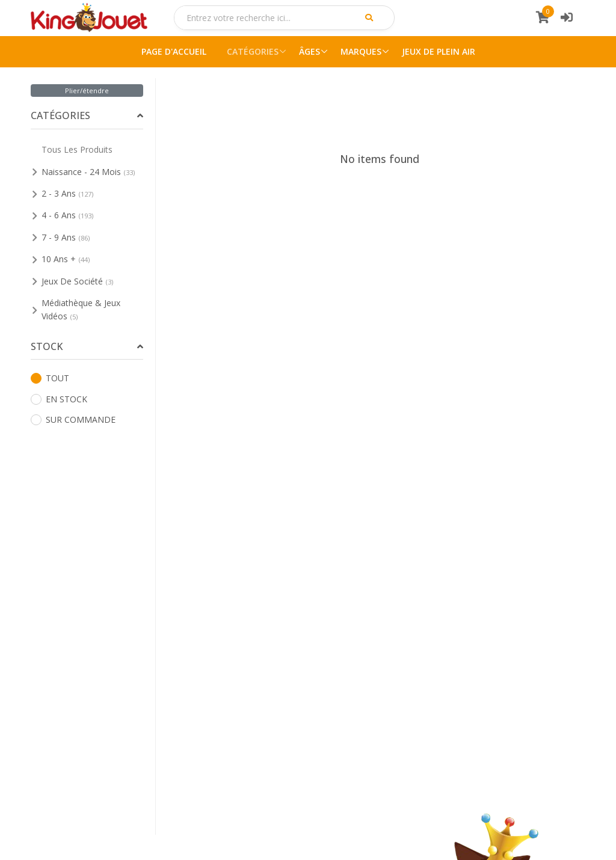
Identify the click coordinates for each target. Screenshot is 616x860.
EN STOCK (59, 399)
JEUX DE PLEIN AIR (439, 51)
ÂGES (310, 51)
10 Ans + (66, 259)
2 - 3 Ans (67, 193)
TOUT (50, 378)
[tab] (87, 116)
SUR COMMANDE (73, 419)
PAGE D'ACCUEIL (174, 51)
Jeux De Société (77, 281)
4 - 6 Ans (67, 215)
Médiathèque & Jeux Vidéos (81, 309)
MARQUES (361, 51)
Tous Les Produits (77, 149)
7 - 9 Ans (66, 237)
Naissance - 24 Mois (88, 172)
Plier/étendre (87, 91)
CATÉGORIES (253, 51)
